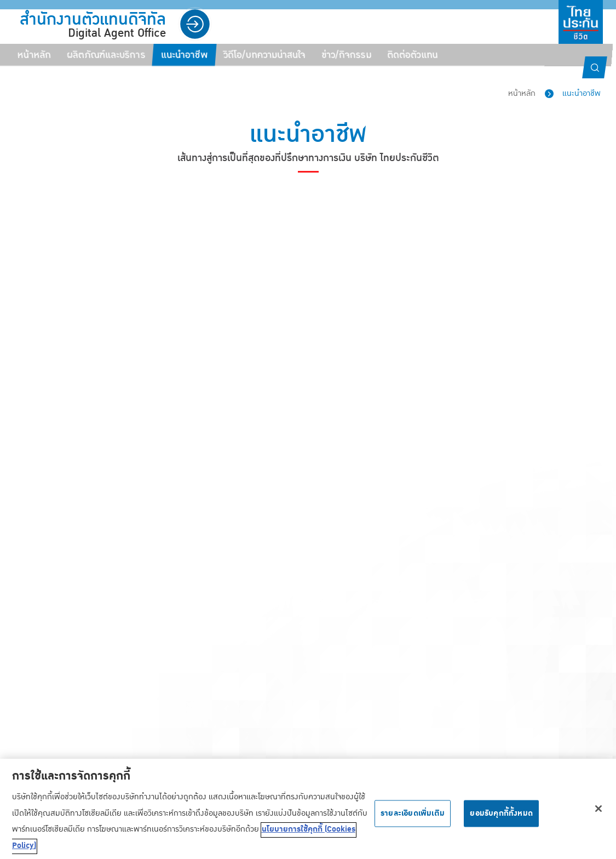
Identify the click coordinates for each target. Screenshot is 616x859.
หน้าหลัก (522, 93)
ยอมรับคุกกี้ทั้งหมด (501, 817)
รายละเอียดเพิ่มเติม (413, 817)
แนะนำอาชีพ (582, 93)
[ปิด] (598, 812)
